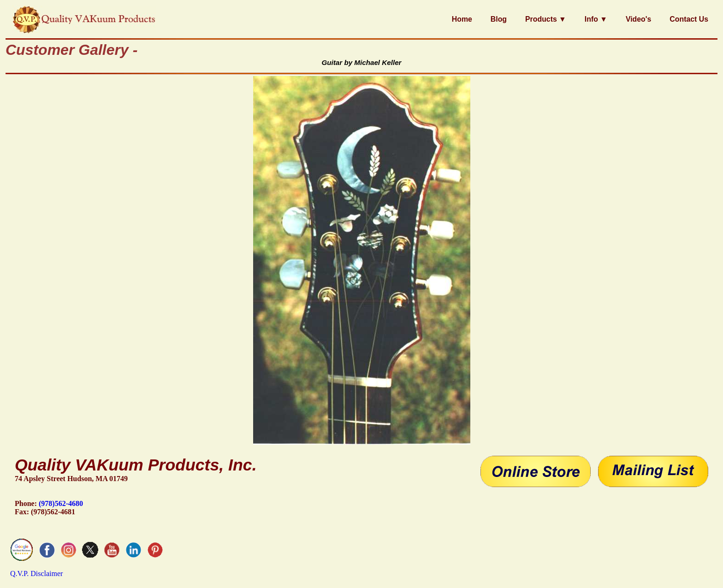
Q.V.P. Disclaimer (36, 573)
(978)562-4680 (61, 503)
